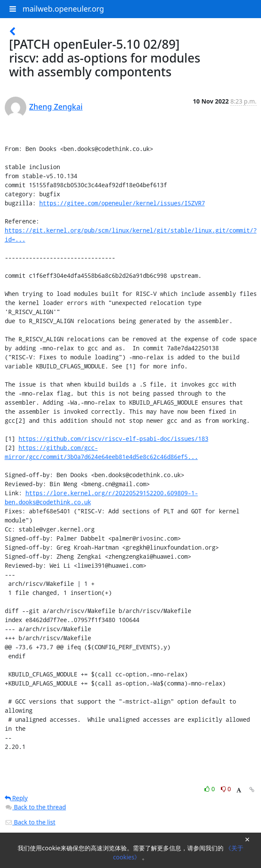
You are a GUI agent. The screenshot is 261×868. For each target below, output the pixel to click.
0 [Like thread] (210, 789)
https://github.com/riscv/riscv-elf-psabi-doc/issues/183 (113, 439)
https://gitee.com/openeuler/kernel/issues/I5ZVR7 (122, 203)
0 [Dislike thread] (226, 789)
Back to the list (30, 822)
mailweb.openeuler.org (63, 9)
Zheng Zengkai (56, 107)
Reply (16, 798)
